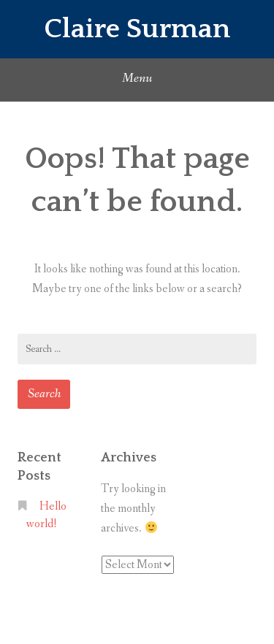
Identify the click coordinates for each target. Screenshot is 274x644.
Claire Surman (137, 29)
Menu (137, 78)
